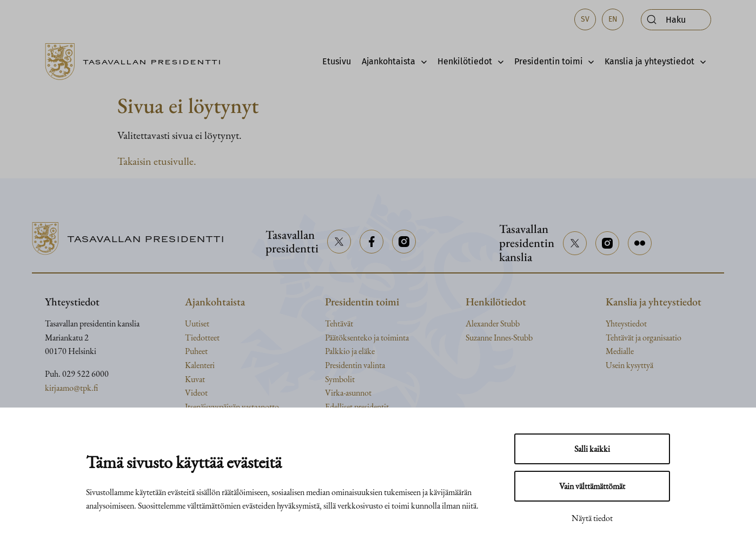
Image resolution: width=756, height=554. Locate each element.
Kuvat (195, 379)
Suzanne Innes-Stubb (499, 338)
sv (585, 19)
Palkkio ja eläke (350, 351)
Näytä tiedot (592, 518)
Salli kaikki (592, 449)
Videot (196, 393)
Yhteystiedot (626, 323)
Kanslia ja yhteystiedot (649, 61)
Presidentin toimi (549, 61)
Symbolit (340, 379)
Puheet (196, 351)
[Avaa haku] (676, 20)
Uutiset (197, 323)
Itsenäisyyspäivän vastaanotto (232, 407)
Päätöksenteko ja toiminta (367, 338)
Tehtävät (339, 323)
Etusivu (337, 61)
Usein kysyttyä (629, 365)
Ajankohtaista (389, 61)
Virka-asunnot (348, 393)
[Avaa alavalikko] (421, 62)
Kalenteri (200, 365)
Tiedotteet (202, 338)
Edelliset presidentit (357, 407)
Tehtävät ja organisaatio (644, 338)
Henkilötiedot (465, 61)
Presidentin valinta (355, 365)
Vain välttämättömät (592, 486)
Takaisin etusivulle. (157, 161)
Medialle (620, 351)
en (613, 19)
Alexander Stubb (493, 323)
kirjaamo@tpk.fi (71, 388)
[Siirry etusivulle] (137, 62)
